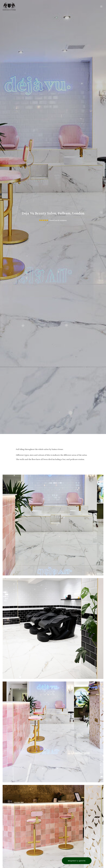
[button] (101, 7)
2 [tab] (101, 217)
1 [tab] (101, 213)
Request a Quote (77, 861)
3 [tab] (101, 221)
